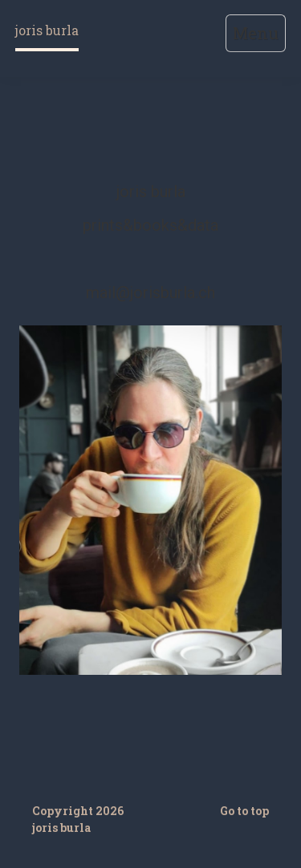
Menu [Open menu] (256, 33)
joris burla (47, 30)
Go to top (244, 811)
